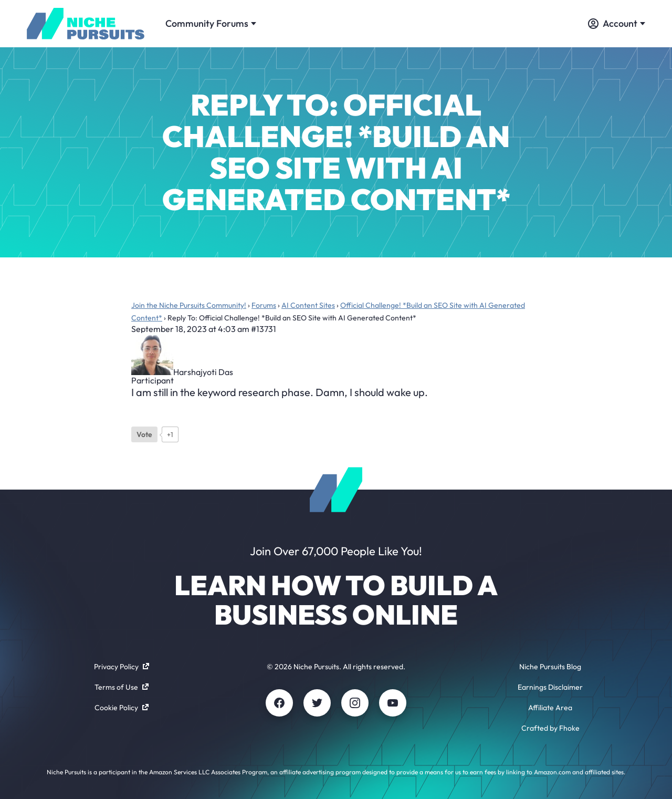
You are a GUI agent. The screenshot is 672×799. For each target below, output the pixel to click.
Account (617, 23)
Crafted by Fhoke (550, 728)
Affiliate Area (550, 708)
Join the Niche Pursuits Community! (189, 305)
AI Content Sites (308, 305)
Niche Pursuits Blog (550, 667)
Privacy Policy (122, 667)
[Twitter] (317, 703)
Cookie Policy (122, 708)
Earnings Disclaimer (550, 687)
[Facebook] (279, 703)
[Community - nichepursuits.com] (86, 24)
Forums (264, 305)
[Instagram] (355, 703)
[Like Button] (144, 434)
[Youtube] (393, 703)
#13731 (264, 329)
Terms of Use (122, 687)
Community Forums (211, 23)
